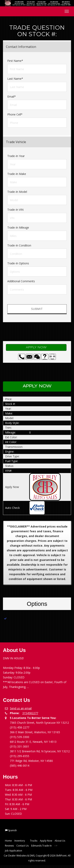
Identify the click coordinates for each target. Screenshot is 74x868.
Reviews (9, 846)
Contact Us (22, 846)
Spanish (12, 830)
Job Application (14, 851)
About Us (60, 841)
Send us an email (21, 708)
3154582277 (30, 713)
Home (8, 841)
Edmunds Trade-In (41, 846)
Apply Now (36, 347)
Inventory (21, 841)
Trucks (34, 841)
